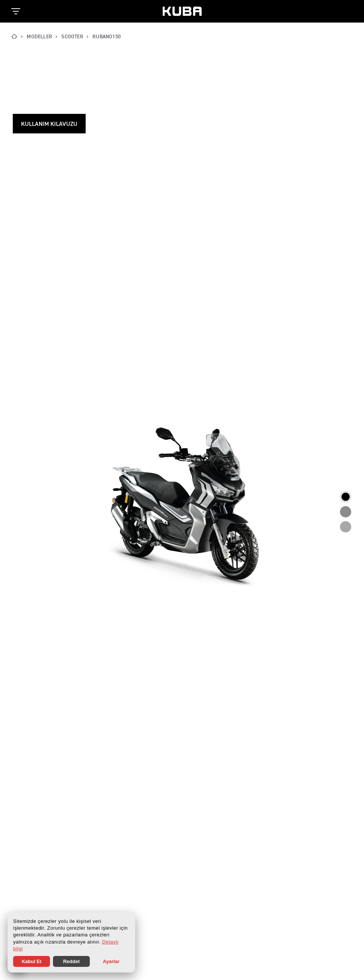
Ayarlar (111, 961)
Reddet (71, 961)
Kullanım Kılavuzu (49, 124)
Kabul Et (32, 961)
